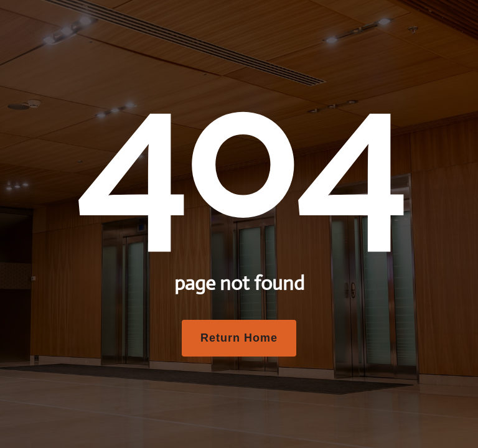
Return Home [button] (239, 338)
